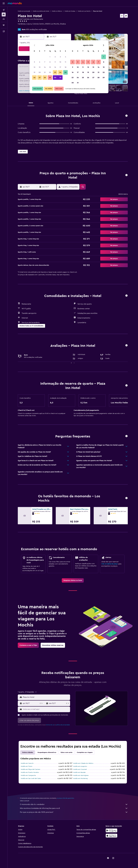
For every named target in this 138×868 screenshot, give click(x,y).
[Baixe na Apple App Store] (111, 836)
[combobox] (46, 697)
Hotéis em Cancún (27, 763)
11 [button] (65, 62)
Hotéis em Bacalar (79, 772)
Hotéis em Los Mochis (84, 11)
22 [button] (50, 72)
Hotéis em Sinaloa (70, 11)
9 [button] (55, 62)
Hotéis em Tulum (27, 766)
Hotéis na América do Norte (41, 11)
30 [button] (55, 78)
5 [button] (34, 62)
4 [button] (65, 57)
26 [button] (34, 78)
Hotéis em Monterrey (81, 778)
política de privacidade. (63, 725)
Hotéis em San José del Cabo (31, 778)
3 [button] (60, 57)
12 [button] (34, 67)
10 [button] (60, 62)
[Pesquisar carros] (4, 19)
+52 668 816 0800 (25, 26)
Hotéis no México (57, 11)
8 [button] (50, 62)
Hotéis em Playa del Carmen (31, 769)
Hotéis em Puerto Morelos (30, 772)
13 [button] (40, 67)
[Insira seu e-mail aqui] (46, 709)
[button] (4, 3)
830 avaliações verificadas (36, 29)
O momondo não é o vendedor (74, 804)
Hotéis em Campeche (28, 775)
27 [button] (40, 78)
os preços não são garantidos (65, 798)
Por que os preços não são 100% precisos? (74, 812)
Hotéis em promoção (24, 11)
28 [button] (45, 78)
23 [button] (55, 72)
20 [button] (40, 72)
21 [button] (45, 72)
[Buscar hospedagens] (4, 14)
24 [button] (60, 72)
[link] (73, 580)
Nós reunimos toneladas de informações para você (74, 808)
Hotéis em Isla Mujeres (81, 775)
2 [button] (55, 57)
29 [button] (50, 78)
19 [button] (34, 72)
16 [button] (55, 67)
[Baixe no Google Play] (111, 830)
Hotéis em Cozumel (80, 769)
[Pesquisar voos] (4, 10)
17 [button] (60, 67)
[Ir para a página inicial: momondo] (15, 3)
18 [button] (65, 67)
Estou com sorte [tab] (67, 752)
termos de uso (50, 725)
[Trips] (4, 25)
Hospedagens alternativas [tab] (47, 752)
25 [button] (65, 72)
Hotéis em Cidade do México (83, 763)
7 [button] (45, 62)
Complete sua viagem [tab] (85, 752)
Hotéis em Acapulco (80, 766)
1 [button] (50, 57)
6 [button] (40, 62)
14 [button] (45, 67)
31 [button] (60, 78)
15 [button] (50, 67)
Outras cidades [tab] (28, 752)
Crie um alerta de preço (110, 564)
